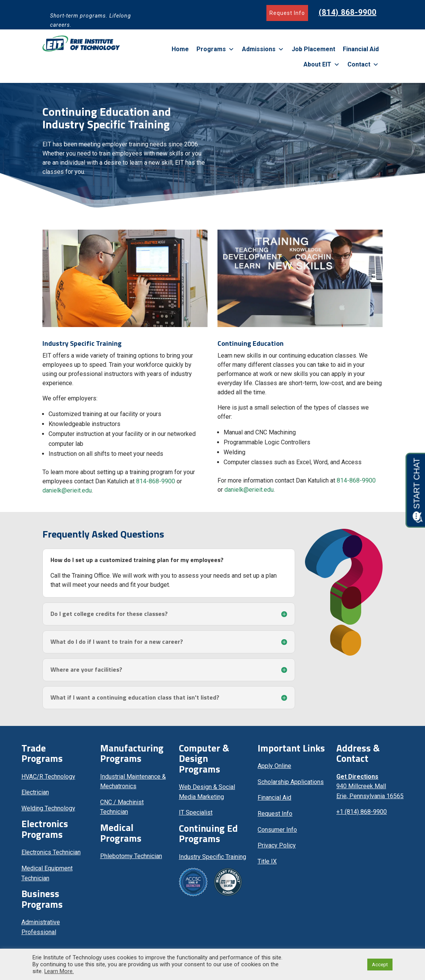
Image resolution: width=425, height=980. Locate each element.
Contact (363, 65)
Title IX (267, 864)
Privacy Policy (277, 848)
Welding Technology (48, 811)
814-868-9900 (156, 484)
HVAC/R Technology (48, 780)
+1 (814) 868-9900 (362, 815)
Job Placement (313, 49)
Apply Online (274, 769)
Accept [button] (380, 965)
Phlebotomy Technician (131, 859)
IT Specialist (196, 816)
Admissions (263, 49)
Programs (215, 49)
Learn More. (59, 971)
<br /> (370, 864)
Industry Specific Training (212, 860)
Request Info (287, 13)
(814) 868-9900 (348, 12)
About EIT (322, 65)
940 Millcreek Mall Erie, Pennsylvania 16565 (370, 789)
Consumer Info (277, 833)
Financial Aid (361, 49)
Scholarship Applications (291, 785)
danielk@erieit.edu (67, 493)
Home (180, 49)
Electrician (35, 795)
